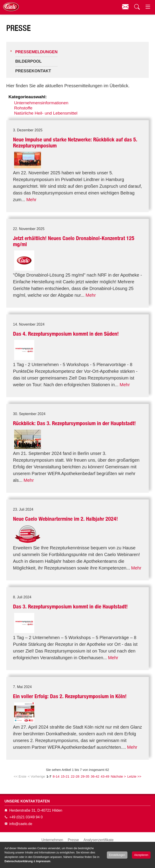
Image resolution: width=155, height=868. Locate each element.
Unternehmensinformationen (41, 103)
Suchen (136, 7)
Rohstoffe (23, 108)
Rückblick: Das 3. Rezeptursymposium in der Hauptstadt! (74, 423)
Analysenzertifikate (99, 840)
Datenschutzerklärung (19, 861)
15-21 (65, 776)
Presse (73, 840)
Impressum (43, 861)
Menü (148, 7)
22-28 (75, 776)
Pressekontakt (33, 71)
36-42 (95, 776)
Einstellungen (117, 855)
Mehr (31, 200)
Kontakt (125, 7)
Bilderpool (28, 61)
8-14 (56, 776)
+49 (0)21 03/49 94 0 (26, 817)
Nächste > (118, 776)
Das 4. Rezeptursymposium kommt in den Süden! (66, 334)
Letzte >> (134, 776)
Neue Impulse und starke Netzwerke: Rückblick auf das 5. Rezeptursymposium (75, 142)
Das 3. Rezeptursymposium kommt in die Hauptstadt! (70, 607)
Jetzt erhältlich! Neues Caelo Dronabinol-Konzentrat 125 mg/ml (74, 241)
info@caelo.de (21, 824)
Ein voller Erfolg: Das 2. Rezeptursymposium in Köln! (70, 696)
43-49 (105, 776)
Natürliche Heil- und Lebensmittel (46, 113)
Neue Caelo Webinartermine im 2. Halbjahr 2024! (65, 519)
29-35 (85, 776)
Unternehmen (52, 840)
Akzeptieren (141, 855)
